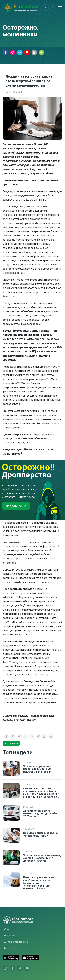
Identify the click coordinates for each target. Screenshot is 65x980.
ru (45, 8)
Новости (9, 936)
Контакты (10, 948)
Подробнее (16, 506)
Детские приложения (16, 942)
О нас (8, 930)
